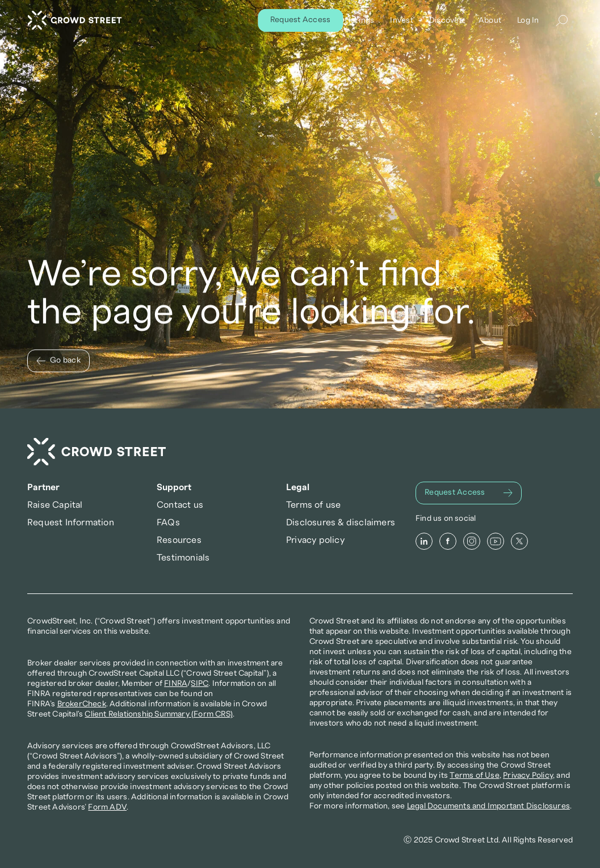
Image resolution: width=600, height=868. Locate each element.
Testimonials (183, 558)
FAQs (168, 523)
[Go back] (58, 361)
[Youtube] (496, 541)
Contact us (180, 505)
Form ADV (107, 807)
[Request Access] (469, 493)
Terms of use (313, 505)
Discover (445, 20)
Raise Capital (55, 505)
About (489, 20)
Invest (402, 20)
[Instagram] (472, 541)
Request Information (71, 523)
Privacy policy (315, 540)
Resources (179, 540)
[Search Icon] (561, 20)
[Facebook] (448, 541)
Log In (528, 20)
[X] (519, 541)
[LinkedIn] (424, 541)
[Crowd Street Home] (96, 452)
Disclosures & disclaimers (341, 523)
